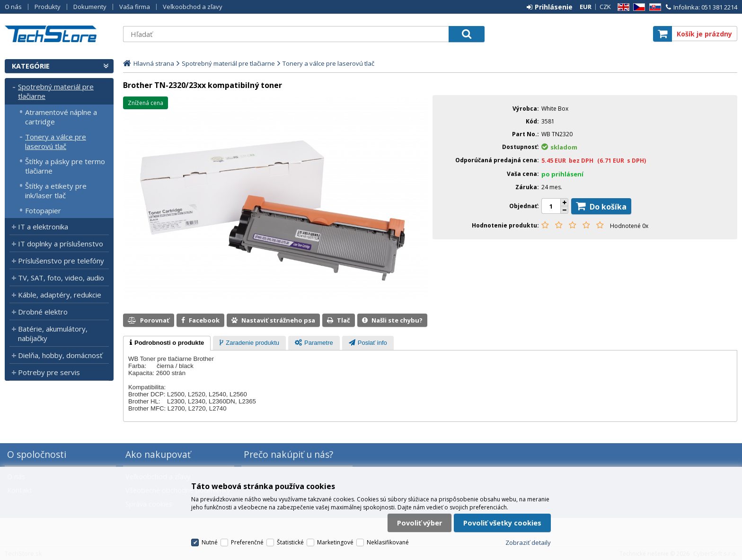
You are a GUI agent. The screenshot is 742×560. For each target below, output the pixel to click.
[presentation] (167, 343)
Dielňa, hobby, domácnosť (60, 355)
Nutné (210, 542)
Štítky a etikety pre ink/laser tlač (56, 191)
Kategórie (31, 66)
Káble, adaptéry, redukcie (60, 295)
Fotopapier (43, 210)
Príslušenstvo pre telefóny (61, 261)
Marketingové (335, 542)
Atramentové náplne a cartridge (61, 117)
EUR (586, 7)
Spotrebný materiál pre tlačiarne (56, 91)
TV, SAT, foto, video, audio (61, 278)
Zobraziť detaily (528, 542)
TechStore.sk (59, 34)
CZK (605, 7)
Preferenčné (247, 542)
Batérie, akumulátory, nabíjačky (53, 333)
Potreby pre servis (49, 372)
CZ (637, 7)
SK (654, 7)
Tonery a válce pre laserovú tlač (56, 141)
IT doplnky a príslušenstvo (61, 244)
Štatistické (290, 542)
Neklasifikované (388, 542)
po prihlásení (562, 174)
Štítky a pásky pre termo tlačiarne (65, 166)
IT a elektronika (43, 227)
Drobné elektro (43, 312)
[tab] (167, 343)
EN (622, 7)
